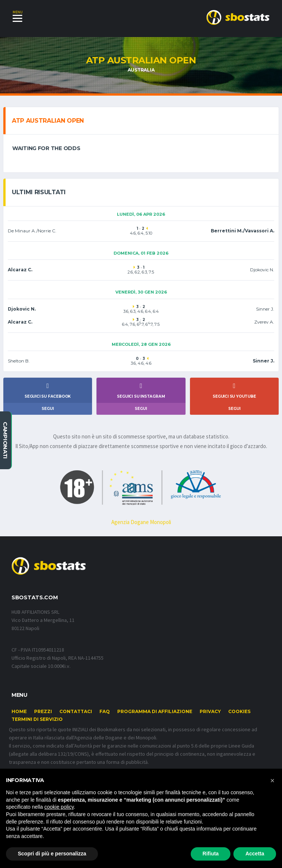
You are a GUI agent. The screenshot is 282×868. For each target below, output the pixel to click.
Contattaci (76, 712)
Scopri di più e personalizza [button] (52, 854)
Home (19, 712)
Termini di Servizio (37, 720)
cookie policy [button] (59, 807)
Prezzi (43, 712)
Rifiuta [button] (211, 854)
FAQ (105, 712)
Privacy (210, 712)
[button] (272, 781)
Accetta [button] (255, 854)
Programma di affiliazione (155, 712)
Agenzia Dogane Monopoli (141, 522)
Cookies (239, 712)
